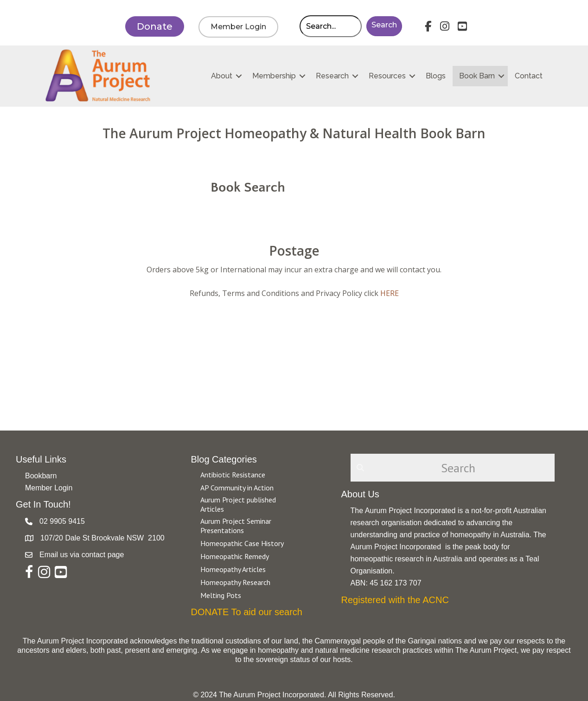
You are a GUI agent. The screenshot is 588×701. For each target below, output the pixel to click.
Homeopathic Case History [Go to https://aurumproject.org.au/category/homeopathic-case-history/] (242, 543)
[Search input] (331, 26)
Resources (387, 76)
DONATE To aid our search (247, 612)
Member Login (49, 488)
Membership (274, 76)
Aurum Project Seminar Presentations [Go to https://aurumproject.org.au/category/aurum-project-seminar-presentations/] (236, 526)
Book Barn (477, 76)
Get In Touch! (43, 504)
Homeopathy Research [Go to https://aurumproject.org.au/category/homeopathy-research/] (235, 582)
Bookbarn (41, 476)
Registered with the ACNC (395, 600)
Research (332, 76)
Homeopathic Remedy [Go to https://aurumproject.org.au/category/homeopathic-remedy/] (235, 556)
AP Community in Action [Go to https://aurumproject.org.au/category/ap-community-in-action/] (237, 488)
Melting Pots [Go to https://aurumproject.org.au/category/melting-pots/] (221, 595)
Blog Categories (224, 459)
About (222, 76)
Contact (529, 76)
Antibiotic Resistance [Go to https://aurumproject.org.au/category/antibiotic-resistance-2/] (233, 475)
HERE (390, 293)
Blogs (436, 76)
